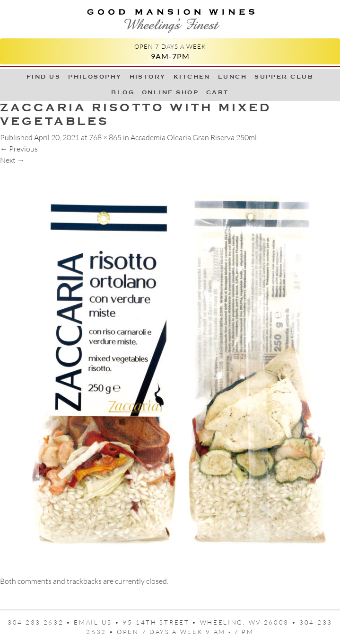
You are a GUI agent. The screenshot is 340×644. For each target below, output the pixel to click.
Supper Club (284, 77)
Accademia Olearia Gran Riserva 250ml (194, 137)
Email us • (98, 622)
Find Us (44, 77)
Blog (123, 92)
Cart (218, 92)
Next (12, 160)
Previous (19, 149)
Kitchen (192, 77)
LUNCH (232, 77)
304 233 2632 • (41, 622)
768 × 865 (105, 137)
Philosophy (95, 77)
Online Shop (170, 92)
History (148, 77)
